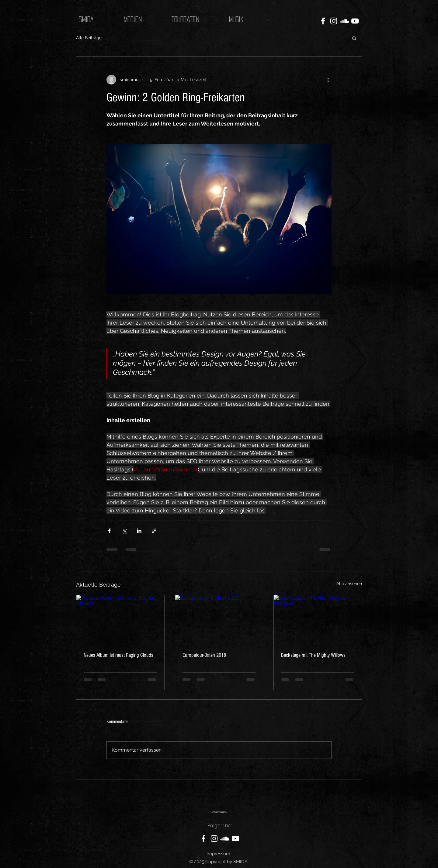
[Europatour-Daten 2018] (219, 620)
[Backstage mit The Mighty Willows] (318, 620)
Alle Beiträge (89, 38)
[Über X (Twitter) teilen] (124, 531)
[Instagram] (334, 21)
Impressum (218, 854)
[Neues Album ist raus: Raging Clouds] (120, 620)
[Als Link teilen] (154, 531)
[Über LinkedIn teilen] (139, 531)
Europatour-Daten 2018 (204, 655)
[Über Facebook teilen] (109, 531)
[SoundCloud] (344, 21)
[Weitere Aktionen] (328, 80)
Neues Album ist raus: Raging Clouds (118, 655)
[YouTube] (355, 21)
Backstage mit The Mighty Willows (313, 655)
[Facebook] (323, 21)
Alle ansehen (349, 584)
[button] (354, 38)
